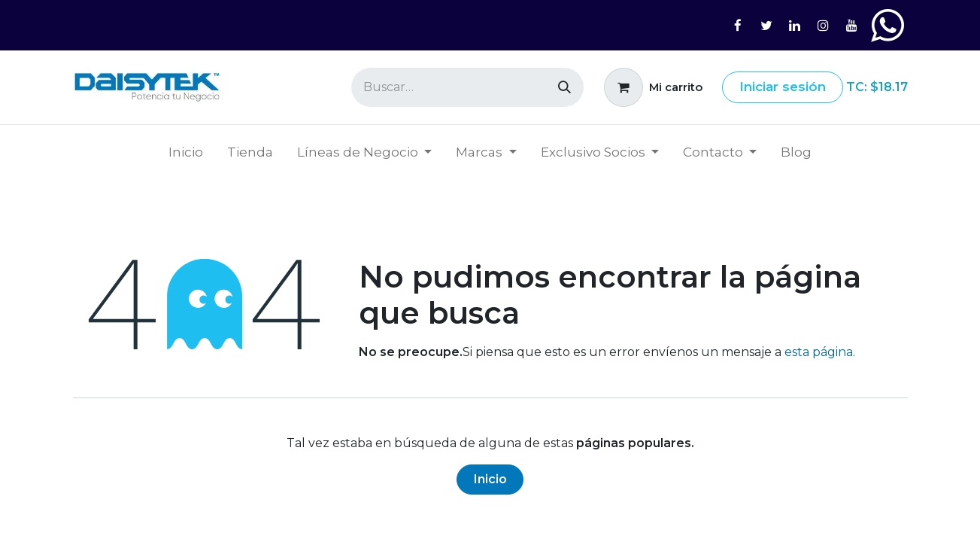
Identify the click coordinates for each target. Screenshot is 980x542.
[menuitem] (186, 153)
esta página (819, 352)
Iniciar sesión (783, 87)
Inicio (490, 479)
